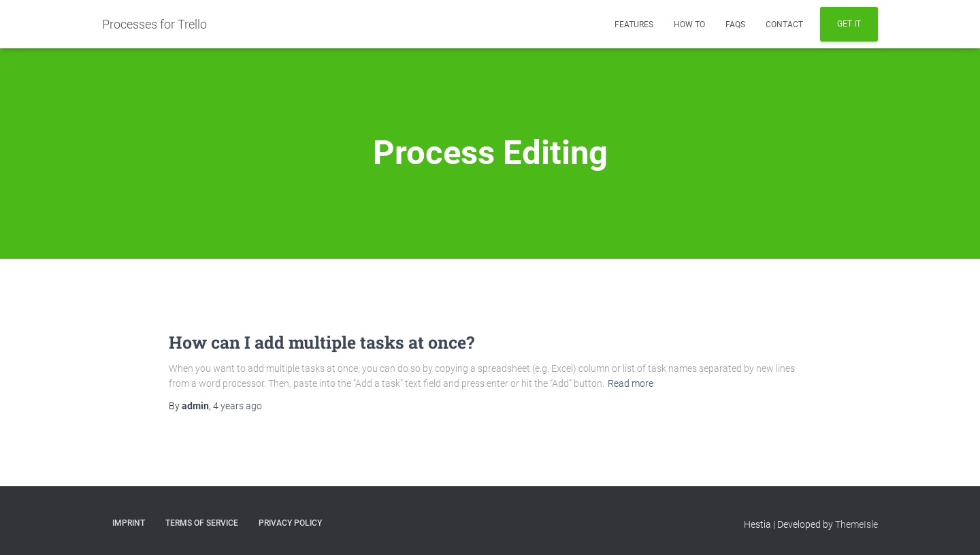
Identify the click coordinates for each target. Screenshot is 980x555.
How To (689, 25)
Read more (631, 383)
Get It (849, 24)
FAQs (735, 25)
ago (238, 406)
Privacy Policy (290, 523)
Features (634, 25)
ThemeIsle (856, 524)
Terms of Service (202, 523)
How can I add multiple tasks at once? (322, 342)
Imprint (129, 523)
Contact (784, 25)
